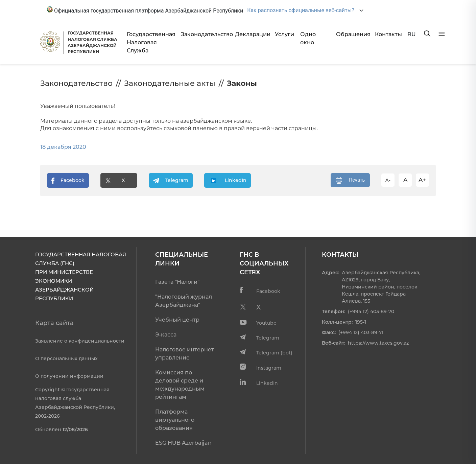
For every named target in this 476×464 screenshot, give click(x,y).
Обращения (353, 34)
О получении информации (69, 376)
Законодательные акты (170, 83)
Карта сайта (54, 323)
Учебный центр (177, 320)
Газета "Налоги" (177, 282)
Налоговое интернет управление (185, 354)
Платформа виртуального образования (175, 420)
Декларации (252, 34)
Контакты (388, 34)
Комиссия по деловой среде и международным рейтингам (180, 385)
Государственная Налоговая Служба (151, 42)
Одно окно (308, 38)
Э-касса (166, 335)
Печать (350, 180)
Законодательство (205, 34)
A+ (422, 180)
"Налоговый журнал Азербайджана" (184, 301)
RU (412, 34)
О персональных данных (66, 358)
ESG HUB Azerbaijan (183, 443)
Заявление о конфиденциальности (80, 341)
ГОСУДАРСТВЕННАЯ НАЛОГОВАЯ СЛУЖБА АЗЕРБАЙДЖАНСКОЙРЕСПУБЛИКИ (92, 42)
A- (388, 180)
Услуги (284, 34)
